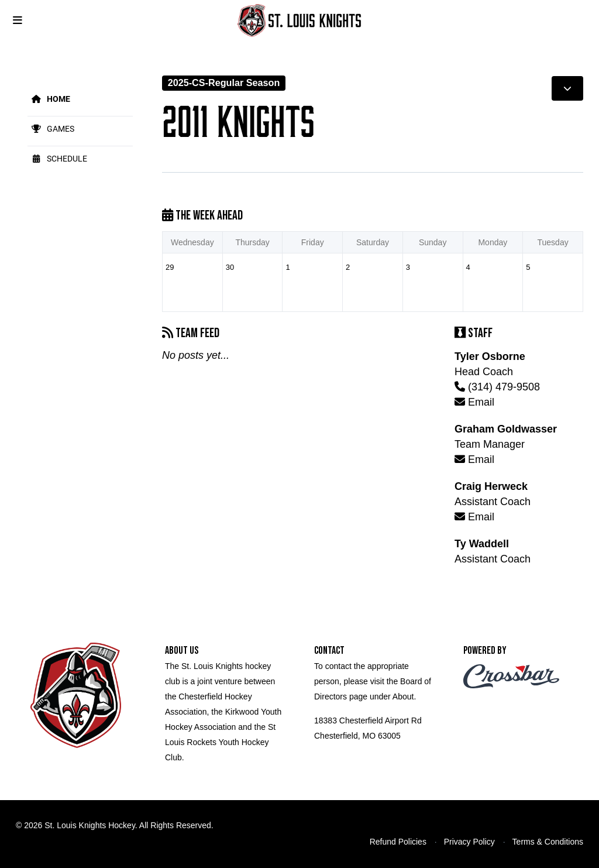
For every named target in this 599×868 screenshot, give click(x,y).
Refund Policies (398, 842)
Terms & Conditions (548, 842)
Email (474, 402)
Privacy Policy (469, 842)
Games (51, 128)
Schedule (57, 158)
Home (49, 99)
